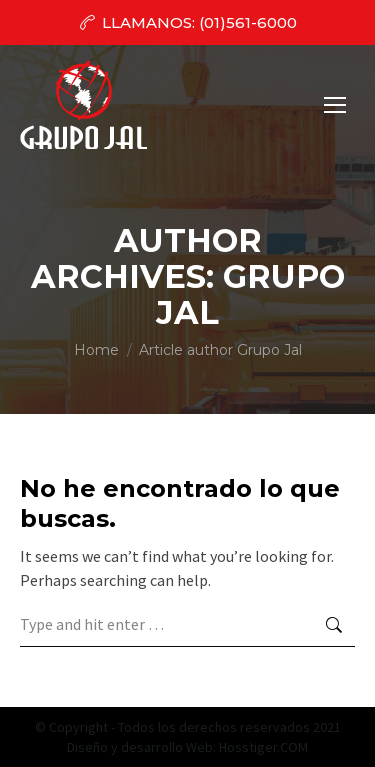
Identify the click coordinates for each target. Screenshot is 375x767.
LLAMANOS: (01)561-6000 (187, 22)
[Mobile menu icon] (335, 105)
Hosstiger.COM (263, 747)
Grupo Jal (250, 294)
